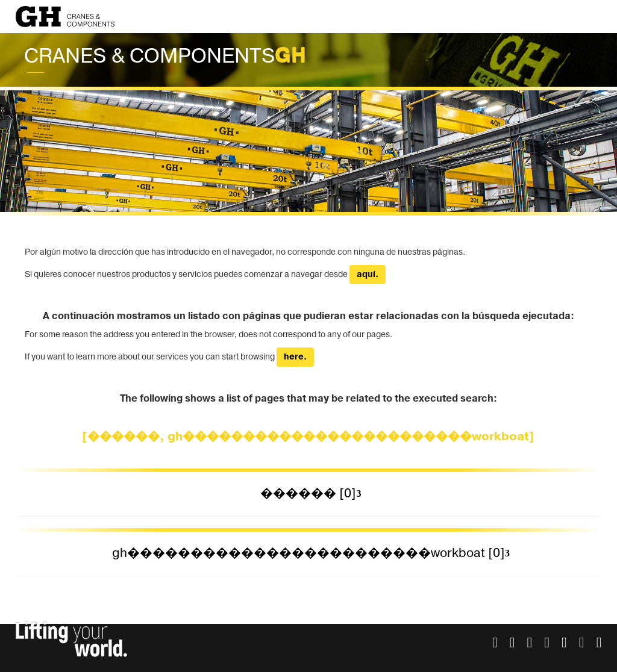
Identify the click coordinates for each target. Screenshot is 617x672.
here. (295, 357)
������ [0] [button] (308, 493)
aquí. (368, 275)
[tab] (309, 494)
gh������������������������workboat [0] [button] (308, 553)
